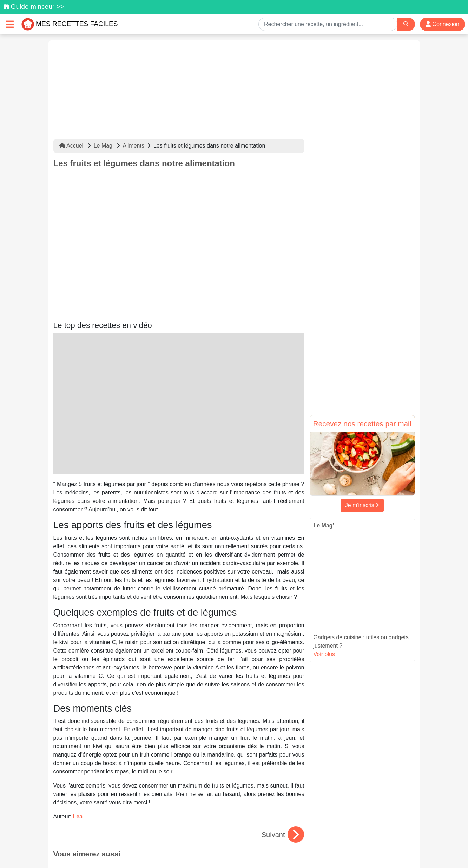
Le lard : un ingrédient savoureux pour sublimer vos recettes (179, 759)
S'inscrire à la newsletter (303, 848)
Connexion (443, 24)
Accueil (72, 146)
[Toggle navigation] (10, 24)
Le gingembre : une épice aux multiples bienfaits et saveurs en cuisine (266, 759)
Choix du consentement (240, 848)
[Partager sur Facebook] (235, 827)
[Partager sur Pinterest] (208, 827)
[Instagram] (261, 827)
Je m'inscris (362, 505)
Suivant (283, 700)
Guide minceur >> (37, 7)
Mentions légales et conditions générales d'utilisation (227, 840)
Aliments (134, 146)
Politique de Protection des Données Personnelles (348, 840)
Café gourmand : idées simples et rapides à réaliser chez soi (92, 759)
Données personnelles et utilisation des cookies (108, 840)
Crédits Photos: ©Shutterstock (172, 848)
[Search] (406, 24)
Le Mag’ (104, 146)
